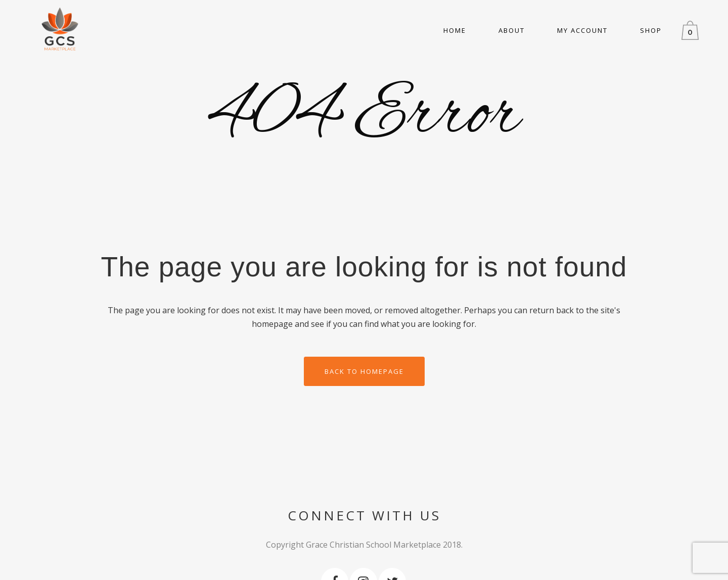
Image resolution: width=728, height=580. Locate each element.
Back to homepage (364, 371)
